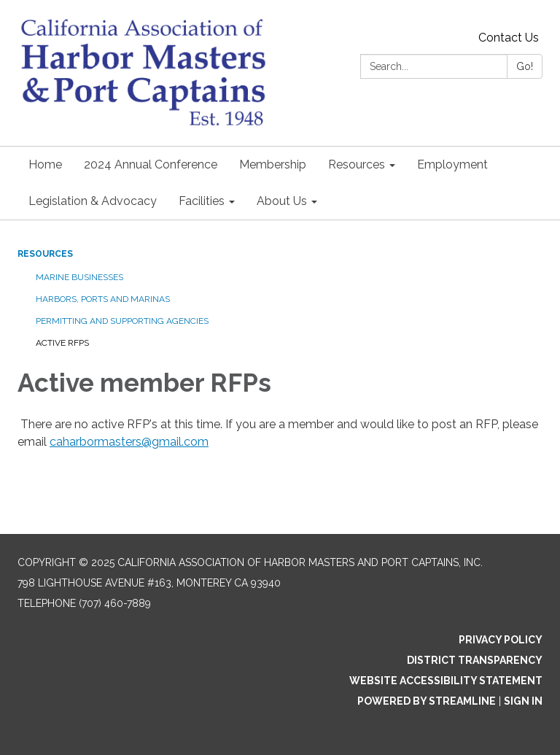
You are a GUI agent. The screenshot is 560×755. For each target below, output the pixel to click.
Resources (45, 254)
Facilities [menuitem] (202, 201)
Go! (525, 66)
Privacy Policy (501, 640)
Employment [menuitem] (452, 164)
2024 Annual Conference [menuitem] (151, 164)
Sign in (523, 701)
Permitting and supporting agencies (122, 321)
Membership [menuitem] (273, 164)
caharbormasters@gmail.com (129, 442)
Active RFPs (62, 343)
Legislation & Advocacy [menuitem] (93, 201)
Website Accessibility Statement (446, 681)
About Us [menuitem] (282, 201)
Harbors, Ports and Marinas (103, 299)
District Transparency (475, 660)
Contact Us (509, 38)
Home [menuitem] (45, 164)
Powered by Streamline (427, 701)
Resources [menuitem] (357, 164)
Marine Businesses (79, 277)
